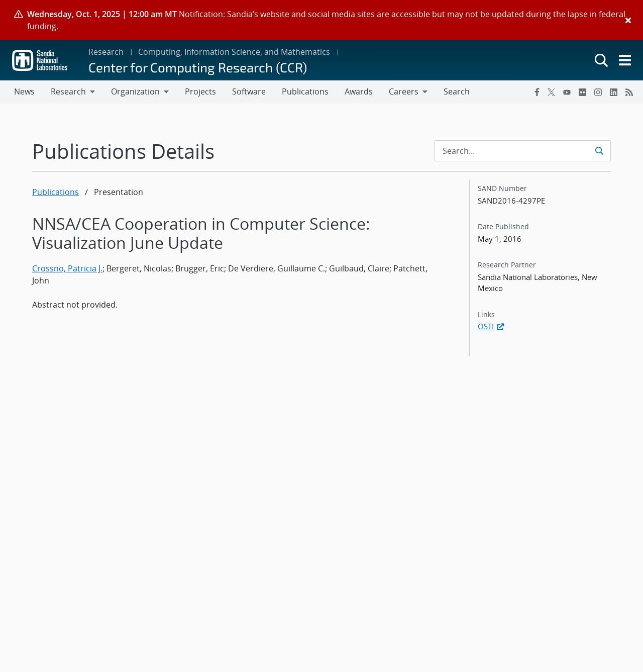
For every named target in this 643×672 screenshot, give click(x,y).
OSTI (492, 326)
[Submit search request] (600, 151)
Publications (56, 192)
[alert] (321, 20)
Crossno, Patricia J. (67, 268)
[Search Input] (522, 151)
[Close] (628, 20)
